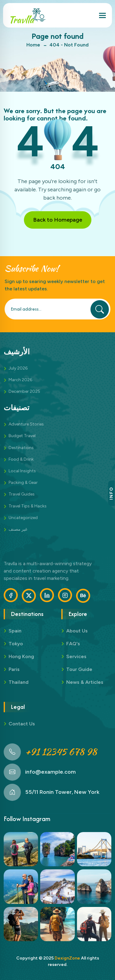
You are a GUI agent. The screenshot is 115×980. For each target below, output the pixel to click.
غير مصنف (18, 529)
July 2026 (18, 368)
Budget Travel (22, 436)
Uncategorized (23, 518)
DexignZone (67, 958)
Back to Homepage (58, 220)
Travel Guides (22, 494)
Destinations (21, 448)
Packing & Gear (23, 483)
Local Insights (22, 471)
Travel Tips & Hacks (28, 506)
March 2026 (20, 380)
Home (33, 45)
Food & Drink (21, 459)
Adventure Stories (26, 424)
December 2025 (24, 391)
